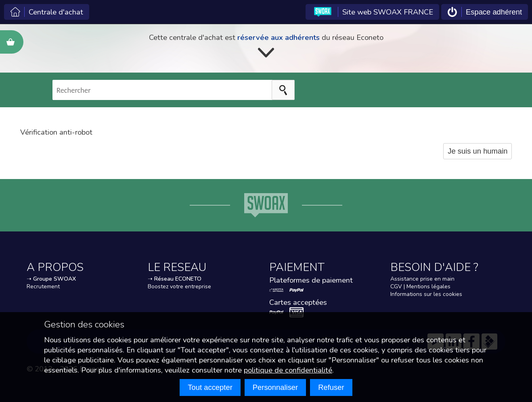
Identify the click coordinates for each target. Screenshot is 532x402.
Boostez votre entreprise (179, 286)
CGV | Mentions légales (420, 286)
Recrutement (43, 286)
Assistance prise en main (422, 279)
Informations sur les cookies (426, 294)
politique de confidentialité (288, 370)
